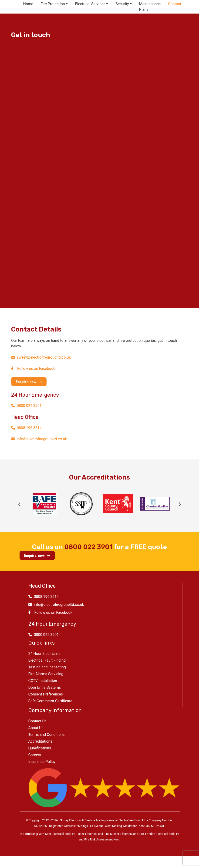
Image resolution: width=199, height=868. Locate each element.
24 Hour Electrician (44, 654)
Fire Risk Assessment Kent (102, 839)
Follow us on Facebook (33, 369)
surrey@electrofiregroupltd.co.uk (41, 357)
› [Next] (180, 504)
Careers (35, 755)
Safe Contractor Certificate (50, 701)
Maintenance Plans (150, 7)
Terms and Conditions (47, 735)
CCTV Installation (43, 681)
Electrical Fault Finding (47, 660)
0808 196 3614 (26, 428)
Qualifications (40, 748)
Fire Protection (53, 4)
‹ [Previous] (19, 504)
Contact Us (38, 721)
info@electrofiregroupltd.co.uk (39, 439)
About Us (36, 728)
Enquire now (29, 382)
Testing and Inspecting (47, 667)
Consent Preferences (46, 694)
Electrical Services (90, 4)
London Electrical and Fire (162, 834)
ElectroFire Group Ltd (132, 820)
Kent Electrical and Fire (60, 834)
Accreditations (40, 741)
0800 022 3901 (26, 406)
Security (122, 4)
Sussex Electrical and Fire (127, 834)
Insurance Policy (42, 762)
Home (28, 4)
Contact (175, 4)
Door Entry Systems (45, 687)
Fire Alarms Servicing (46, 674)
